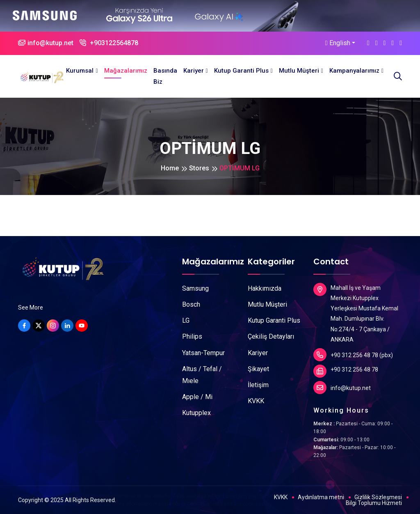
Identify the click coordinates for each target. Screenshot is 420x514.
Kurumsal (80, 71)
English (338, 43)
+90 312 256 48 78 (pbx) (353, 355)
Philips (192, 336)
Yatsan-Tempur (203, 353)
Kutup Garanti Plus (241, 71)
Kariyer (194, 71)
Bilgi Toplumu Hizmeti (374, 503)
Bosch (191, 304)
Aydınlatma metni (321, 497)
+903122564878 (109, 43)
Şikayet (258, 369)
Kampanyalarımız (354, 71)
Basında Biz (165, 76)
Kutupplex (196, 413)
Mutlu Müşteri (299, 71)
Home (170, 168)
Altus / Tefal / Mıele (202, 375)
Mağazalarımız (126, 71)
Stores (199, 168)
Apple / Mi (197, 397)
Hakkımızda (265, 288)
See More (31, 307)
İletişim (258, 385)
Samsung (195, 288)
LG (186, 320)
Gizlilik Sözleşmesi (378, 497)
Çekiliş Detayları (271, 336)
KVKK (256, 401)
